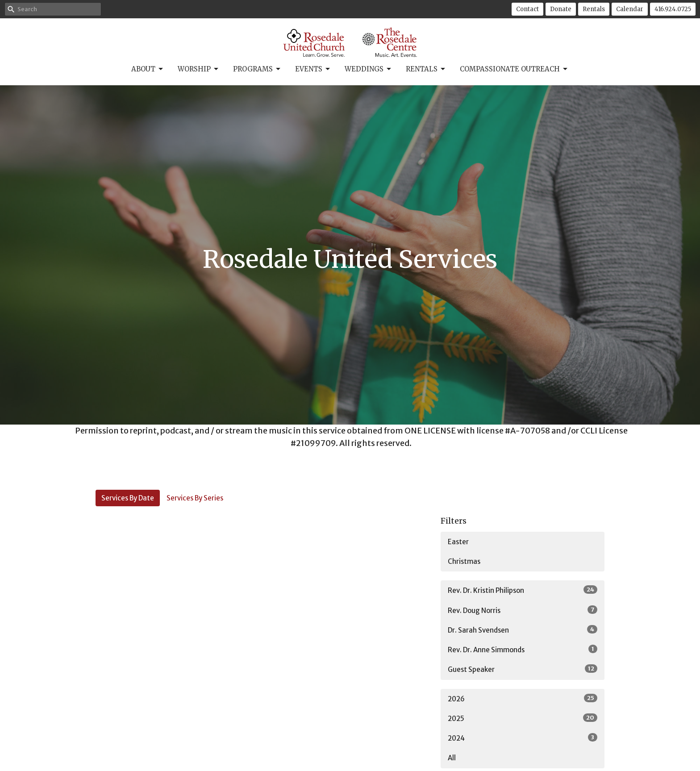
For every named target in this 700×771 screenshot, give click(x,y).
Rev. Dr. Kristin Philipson (523, 590)
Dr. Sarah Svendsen (523, 630)
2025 (523, 718)
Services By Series (195, 498)
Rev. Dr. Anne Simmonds (523, 649)
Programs (257, 69)
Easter (458, 542)
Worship (199, 69)
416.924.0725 (673, 9)
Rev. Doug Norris (523, 610)
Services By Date (128, 498)
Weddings (369, 69)
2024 (523, 738)
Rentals (594, 9)
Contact (527, 9)
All (452, 758)
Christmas (464, 561)
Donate (561, 9)
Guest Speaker (523, 669)
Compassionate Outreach (514, 69)
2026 (523, 698)
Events (313, 69)
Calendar (630, 9)
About (148, 69)
